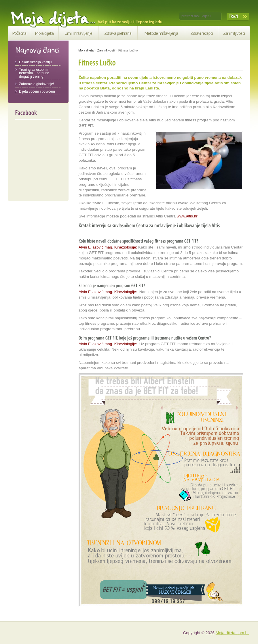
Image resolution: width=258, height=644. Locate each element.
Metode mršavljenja (161, 33)
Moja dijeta (44, 33)
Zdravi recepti (202, 33)
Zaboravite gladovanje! (36, 84)
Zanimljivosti (234, 33)
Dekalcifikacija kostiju (35, 62)
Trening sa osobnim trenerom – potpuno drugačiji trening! (34, 73)
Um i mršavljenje (78, 33)
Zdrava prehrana (118, 33)
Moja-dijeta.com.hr (232, 633)
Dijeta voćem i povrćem (37, 91)
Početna (19, 33)
